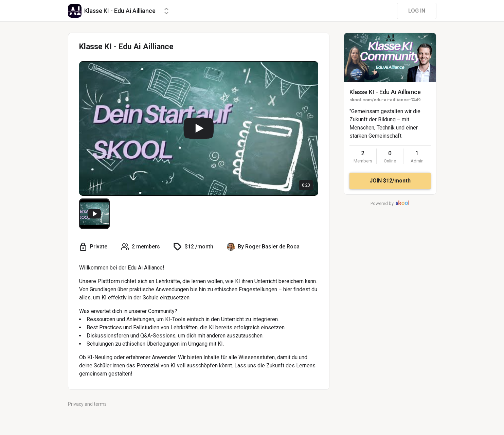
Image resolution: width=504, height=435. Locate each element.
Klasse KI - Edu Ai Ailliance (385, 92)
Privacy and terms (87, 404)
